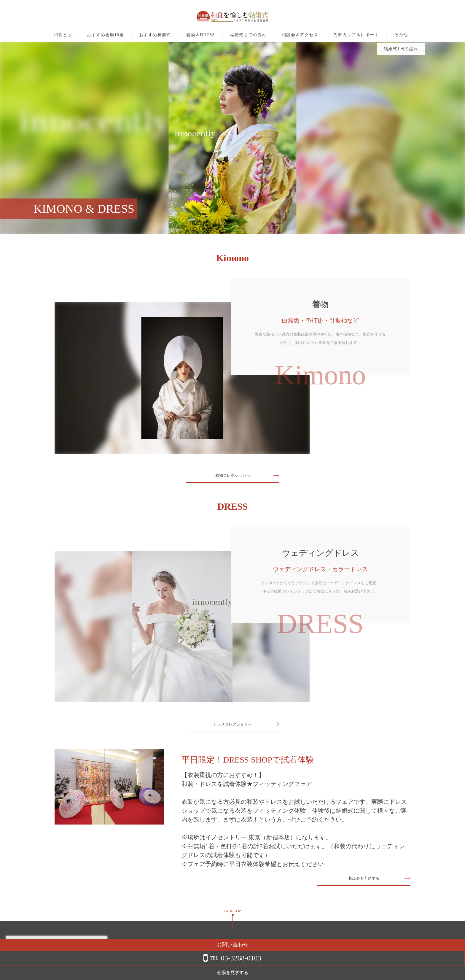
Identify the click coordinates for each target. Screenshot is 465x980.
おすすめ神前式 (155, 35)
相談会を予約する (364, 881)
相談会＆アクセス (300, 35)
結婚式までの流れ (248, 35)
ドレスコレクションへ (232, 724)
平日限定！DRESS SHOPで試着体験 (248, 760)
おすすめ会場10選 (105, 35)
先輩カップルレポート (356, 35)
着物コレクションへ (232, 475)
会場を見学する (418, 973)
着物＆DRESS (201, 35)
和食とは (63, 35)
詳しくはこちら (60, 965)
